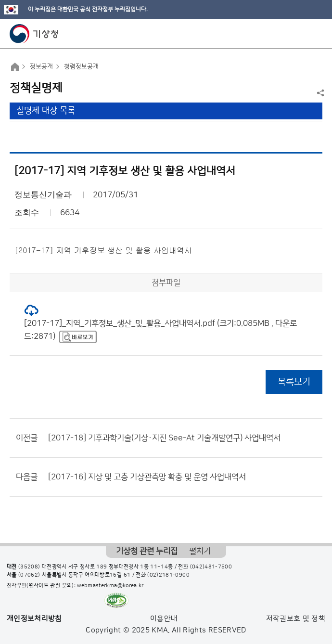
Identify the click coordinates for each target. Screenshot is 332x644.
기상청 (34, 34)
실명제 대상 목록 (46, 111)
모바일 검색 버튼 (301, 34)
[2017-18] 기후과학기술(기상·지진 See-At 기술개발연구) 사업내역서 (164, 438)
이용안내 (164, 619)
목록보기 (294, 382)
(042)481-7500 (211, 567)
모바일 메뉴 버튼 (316, 34)
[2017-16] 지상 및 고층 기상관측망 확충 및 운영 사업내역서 (147, 477)
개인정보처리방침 (34, 619)
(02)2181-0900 (168, 575)
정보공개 (41, 66)
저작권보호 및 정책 (296, 619)
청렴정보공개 (81, 66)
